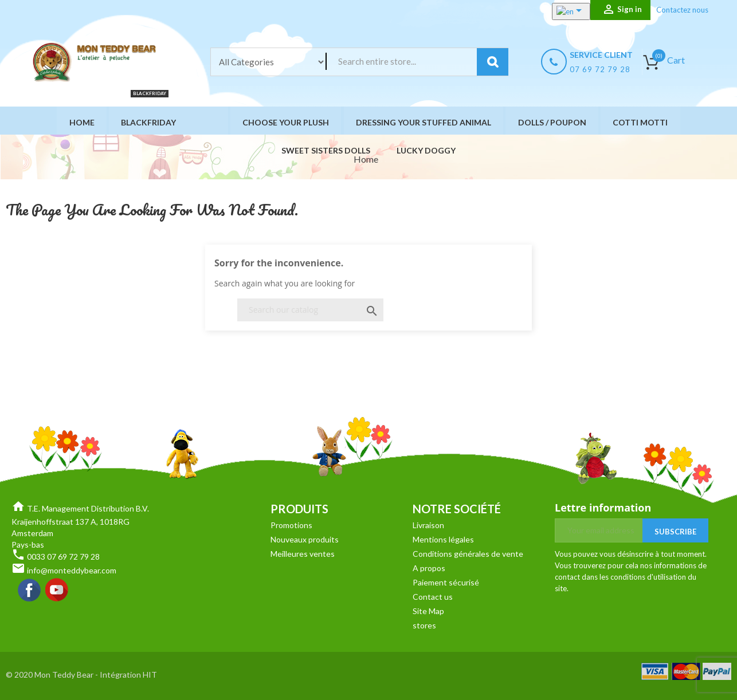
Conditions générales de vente (468, 554)
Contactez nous (682, 10)
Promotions (291, 525)
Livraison (428, 525)
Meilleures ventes (303, 554)
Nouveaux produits (305, 539)
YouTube (57, 591)
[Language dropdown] (562, 11)
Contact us (433, 597)
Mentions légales (443, 539)
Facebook (30, 591)
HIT (150, 675)
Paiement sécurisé (446, 582)
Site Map (428, 611)
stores (424, 625)
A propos (429, 568)
